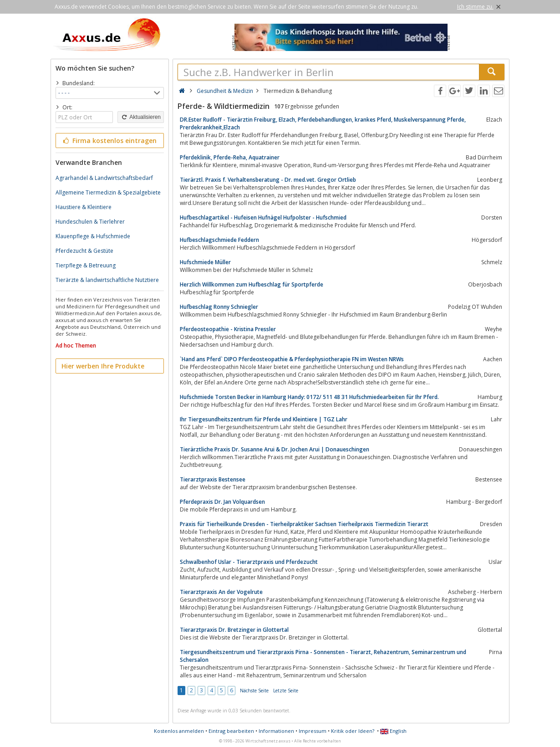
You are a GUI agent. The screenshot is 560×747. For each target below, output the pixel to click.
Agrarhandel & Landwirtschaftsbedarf (104, 178)
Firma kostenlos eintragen (109, 141)
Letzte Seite (286, 691)
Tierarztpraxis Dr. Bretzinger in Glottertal (234, 630)
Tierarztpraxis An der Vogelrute (221, 592)
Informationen (276, 731)
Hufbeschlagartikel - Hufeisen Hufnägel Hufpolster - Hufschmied (263, 217)
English (393, 731)
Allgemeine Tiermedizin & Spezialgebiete (108, 192)
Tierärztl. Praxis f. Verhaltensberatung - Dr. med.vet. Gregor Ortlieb (268, 180)
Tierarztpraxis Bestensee (213, 479)
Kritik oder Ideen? (353, 731)
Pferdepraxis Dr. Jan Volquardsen (222, 502)
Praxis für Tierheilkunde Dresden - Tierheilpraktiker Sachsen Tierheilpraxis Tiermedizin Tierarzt (304, 524)
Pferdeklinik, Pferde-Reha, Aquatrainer (230, 157)
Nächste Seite (254, 691)
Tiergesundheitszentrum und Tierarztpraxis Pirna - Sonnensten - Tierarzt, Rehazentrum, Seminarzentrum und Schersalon (323, 656)
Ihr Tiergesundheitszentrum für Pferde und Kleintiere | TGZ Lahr (264, 419)
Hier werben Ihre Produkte (103, 366)
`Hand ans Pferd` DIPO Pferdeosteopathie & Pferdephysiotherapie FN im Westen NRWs (292, 359)
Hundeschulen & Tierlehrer (90, 222)
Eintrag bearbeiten (231, 731)
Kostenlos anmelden (179, 731)
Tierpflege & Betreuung (86, 265)
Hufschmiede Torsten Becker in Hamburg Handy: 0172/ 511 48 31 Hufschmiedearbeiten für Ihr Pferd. (309, 397)
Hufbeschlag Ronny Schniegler (219, 307)
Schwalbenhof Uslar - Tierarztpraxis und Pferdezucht (249, 562)
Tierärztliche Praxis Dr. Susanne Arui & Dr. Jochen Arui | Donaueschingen (275, 449)
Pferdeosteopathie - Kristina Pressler (228, 329)
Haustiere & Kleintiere (84, 207)
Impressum (313, 731)
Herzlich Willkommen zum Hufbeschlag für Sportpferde (252, 284)
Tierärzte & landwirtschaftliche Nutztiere (107, 280)
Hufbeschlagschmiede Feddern (219, 240)
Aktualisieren (141, 117)
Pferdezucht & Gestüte (84, 251)
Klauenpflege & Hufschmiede (93, 236)
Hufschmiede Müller (205, 262)
